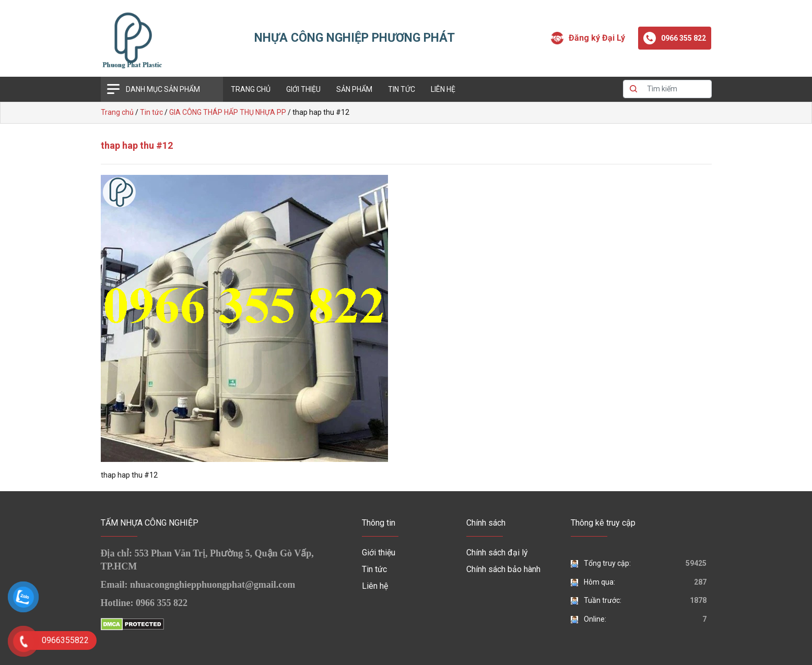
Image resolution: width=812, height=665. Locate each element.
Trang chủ (251, 89)
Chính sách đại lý (497, 553)
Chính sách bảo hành (503, 569)
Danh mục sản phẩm (163, 89)
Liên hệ (443, 89)
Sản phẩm (354, 89)
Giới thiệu (303, 89)
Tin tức (402, 89)
